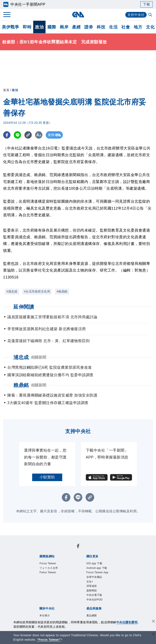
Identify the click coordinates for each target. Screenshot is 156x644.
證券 (89, 27)
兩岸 (64, 27)
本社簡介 (45, 616)
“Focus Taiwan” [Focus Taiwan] (49, 640)
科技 (101, 27)
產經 (76, 27)
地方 (138, 27)
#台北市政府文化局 (37, 291)
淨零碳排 (92, 586)
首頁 (6, 90)
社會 (126, 27)
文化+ (90, 582)
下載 (146, 4)
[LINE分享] (17, 135)
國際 (52, 27)
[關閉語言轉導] (153, 635)
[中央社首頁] (78, 15)
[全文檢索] (151, 15)
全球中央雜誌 (94, 577)
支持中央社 (136, 15)
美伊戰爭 (10, 27)
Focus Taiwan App (97, 572)
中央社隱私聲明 (127, 622)
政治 (39, 27)
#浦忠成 (12, 291)
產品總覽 (92, 616)
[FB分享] (7, 135)
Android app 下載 (97, 568)
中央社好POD (95, 600)
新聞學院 (92, 591)
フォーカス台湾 (49, 568)
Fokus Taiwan (48, 572)
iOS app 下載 (94, 563)
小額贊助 (47, 477)
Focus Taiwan (48, 563)
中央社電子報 (94, 595)
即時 (27, 27)
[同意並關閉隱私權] (153, 622)
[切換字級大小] (39, 135)
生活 (113, 27)
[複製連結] (28, 135)
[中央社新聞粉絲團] (78, 547)
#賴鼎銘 (62, 291)
